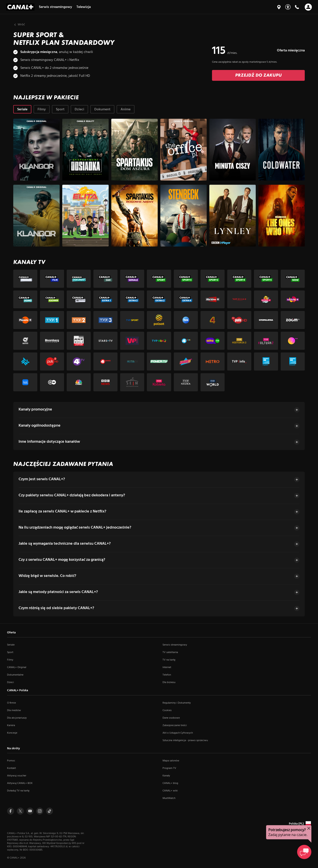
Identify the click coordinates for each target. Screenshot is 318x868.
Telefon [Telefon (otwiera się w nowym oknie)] (167, 675)
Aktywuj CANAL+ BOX (20, 783)
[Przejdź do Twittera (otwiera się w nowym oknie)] (20, 811)
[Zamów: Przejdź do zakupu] (258, 74)
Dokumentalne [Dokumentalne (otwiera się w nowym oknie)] (15, 675)
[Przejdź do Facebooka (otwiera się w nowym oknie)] (11, 811)
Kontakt (11, 768)
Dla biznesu (169, 682)
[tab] (22, 107)
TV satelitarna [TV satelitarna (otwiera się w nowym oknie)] (170, 652)
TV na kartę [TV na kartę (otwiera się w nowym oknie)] (169, 660)
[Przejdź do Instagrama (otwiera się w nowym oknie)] (40, 811)
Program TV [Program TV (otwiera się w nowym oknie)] (169, 768)
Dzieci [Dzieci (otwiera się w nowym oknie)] (10, 682)
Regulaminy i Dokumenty (177, 703)
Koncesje (12, 733)
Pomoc (11, 761)
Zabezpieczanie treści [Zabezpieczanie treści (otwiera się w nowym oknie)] (175, 725)
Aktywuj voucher (17, 776)
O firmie (11, 703)
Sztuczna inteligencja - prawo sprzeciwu (185, 740)
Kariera (11, 725)
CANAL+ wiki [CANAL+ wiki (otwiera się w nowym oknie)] (170, 791)
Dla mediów (14, 710)
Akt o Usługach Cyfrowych (178, 733)
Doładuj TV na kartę (18, 791)
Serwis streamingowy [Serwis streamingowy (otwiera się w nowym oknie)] (175, 645)
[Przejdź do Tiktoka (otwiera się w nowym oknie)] (49, 811)
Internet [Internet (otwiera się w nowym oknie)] (167, 667)
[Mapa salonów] (279, 7)
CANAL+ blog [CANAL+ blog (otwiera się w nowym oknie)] (170, 783)
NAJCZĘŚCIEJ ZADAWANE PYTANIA (63, 462)
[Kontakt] (297, 7)
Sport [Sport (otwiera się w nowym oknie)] (10, 652)
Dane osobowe (171, 718)
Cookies (167, 710)
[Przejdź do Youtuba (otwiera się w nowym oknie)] (30, 811)
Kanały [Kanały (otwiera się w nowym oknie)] (166, 776)
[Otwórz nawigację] (308, 7)
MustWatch (169, 798)
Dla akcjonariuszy (17, 718)
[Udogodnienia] (288, 7)
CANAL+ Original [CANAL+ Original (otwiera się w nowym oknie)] (17, 667)
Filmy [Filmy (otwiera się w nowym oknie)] (10, 660)
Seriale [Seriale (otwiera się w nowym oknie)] (11, 645)
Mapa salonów (171, 761)
